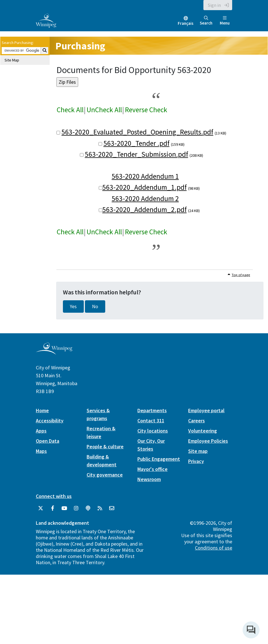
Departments (152, 410)
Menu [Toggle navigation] (225, 21)
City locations (153, 431)
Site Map (12, 60)
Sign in (214, 5)
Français (186, 23)
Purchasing (80, 46)
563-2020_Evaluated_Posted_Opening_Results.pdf (137, 132)
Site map (198, 451)
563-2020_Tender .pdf (137, 143)
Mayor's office (152, 469)
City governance (105, 475)
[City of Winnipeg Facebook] (52, 508)
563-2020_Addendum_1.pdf (145, 187)
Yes (73, 306)
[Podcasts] (88, 508)
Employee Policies (208, 441)
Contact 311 (151, 421)
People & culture (105, 446)
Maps (41, 451)
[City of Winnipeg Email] (112, 508)
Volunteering (203, 431)
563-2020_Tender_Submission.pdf (137, 154)
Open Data (48, 441)
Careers (196, 421)
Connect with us (54, 496)
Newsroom (149, 479)
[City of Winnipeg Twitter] (41, 508)
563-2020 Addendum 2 (145, 199)
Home (42, 410)
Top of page (241, 275)
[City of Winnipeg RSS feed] (100, 508)
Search (206, 21)
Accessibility (50, 421)
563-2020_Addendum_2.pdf (145, 209)
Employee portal (206, 410)
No (95, 306)
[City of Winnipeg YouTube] (64, 508)
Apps (41, 431)
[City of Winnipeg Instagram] (76, 508)
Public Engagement (159, 459)
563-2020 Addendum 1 (145, 176)
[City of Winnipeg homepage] (54, 353)
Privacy (196, 461)
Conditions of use (214, 548)
